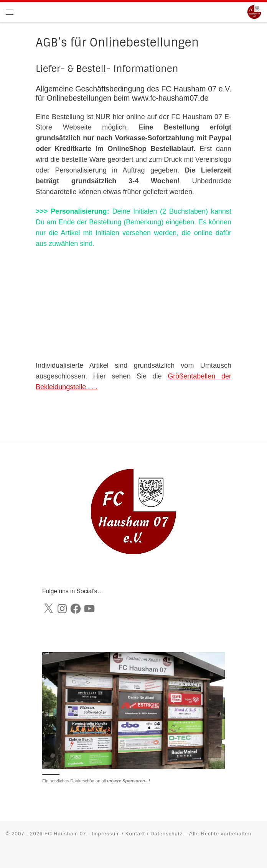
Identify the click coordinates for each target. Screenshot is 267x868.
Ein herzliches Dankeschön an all (96, 781)
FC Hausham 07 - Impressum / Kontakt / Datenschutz (114, 834)
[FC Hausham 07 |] (254, 11)
